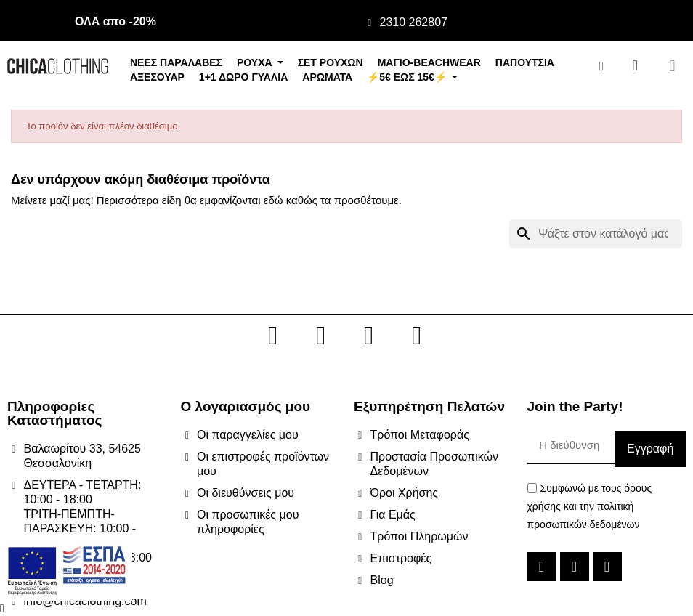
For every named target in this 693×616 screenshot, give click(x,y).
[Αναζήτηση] (596, 234)
